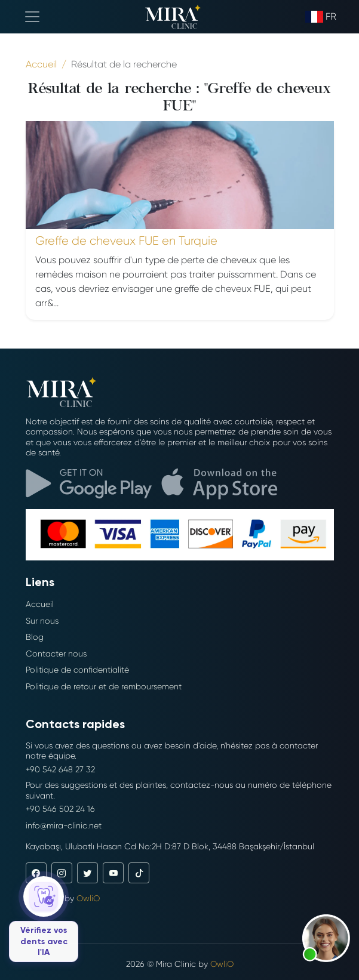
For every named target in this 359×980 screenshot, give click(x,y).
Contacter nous (56, 654)
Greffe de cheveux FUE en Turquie (126, 241)
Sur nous (42, 621)
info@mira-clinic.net (64, 825)
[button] (326, 938)
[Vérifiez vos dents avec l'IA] (44, 919)
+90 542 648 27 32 (60, 769)
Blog (35, 637)
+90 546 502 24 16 (60, 809)
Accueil (40, 604)
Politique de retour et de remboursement (104, 686)
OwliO (88, 898)
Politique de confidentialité (77, 670)
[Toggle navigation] (32, 17)
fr (321, 17)
